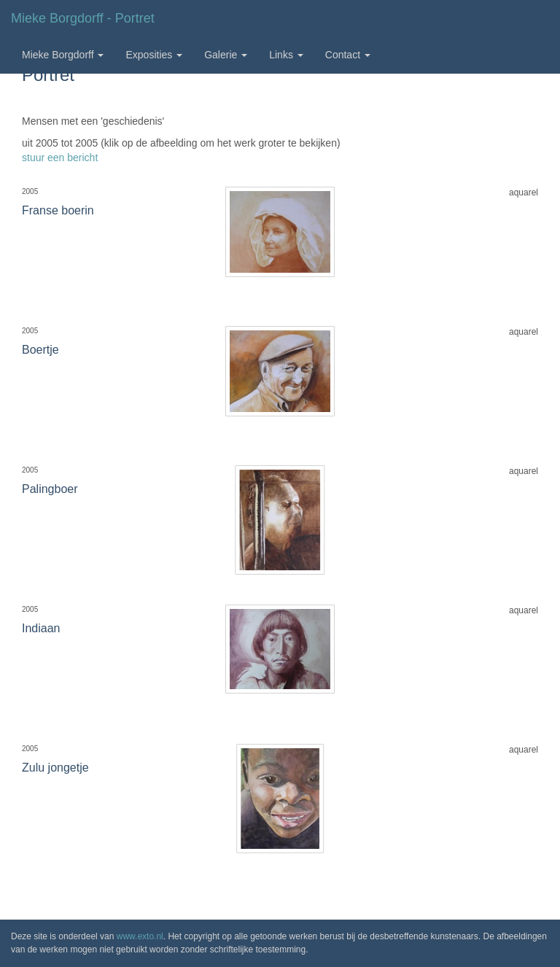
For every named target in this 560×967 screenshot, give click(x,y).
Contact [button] (348, 55)
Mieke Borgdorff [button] (63, 55)
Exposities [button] (154, 55)
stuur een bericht (60, 158)
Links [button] (286, 55)
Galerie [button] (226, 55)
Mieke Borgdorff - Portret (83, 18)
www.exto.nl (140, 936)
